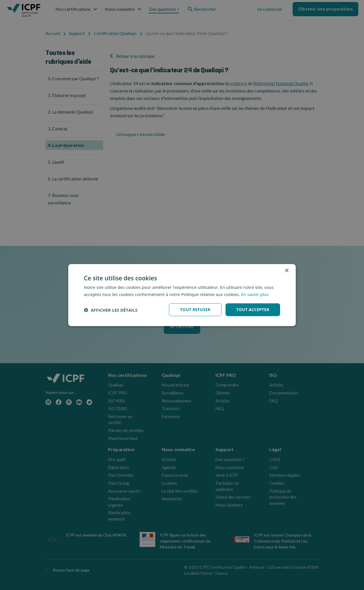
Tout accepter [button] (253, 310)
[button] (111, 310)
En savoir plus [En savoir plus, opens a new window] (255, 294)
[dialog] (182, 295)
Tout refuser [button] (195, 310)
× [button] (287, 271)
